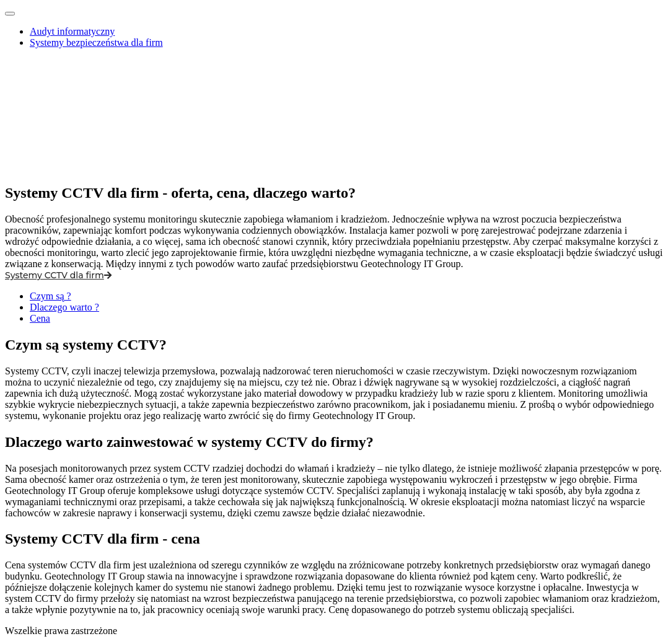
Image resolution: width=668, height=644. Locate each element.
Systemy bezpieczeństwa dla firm (96, 42)
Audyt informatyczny (72, 31)
